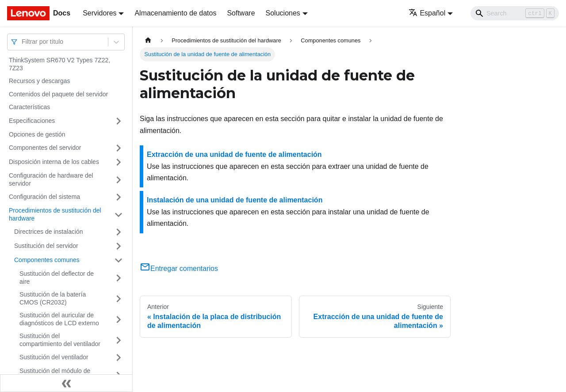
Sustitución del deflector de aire (57, 278)
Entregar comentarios (179, 268)
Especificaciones (32, 121)
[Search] (515, 13)
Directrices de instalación (49, 232)
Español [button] (427, 13)
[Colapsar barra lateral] (66, 383)
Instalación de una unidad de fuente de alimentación (235, 200)
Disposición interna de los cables (54, 162)
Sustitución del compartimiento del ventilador (60, 340)
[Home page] (148, 40)
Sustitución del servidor (46, 246)
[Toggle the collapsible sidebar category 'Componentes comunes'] (119, 260)
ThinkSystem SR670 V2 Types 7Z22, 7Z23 (59, 64)
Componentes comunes (47, 260)
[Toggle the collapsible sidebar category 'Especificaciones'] (119, 121)
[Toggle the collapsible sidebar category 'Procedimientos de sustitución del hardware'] (119, 215)
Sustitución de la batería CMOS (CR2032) (53, 298)
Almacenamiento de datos (175, 13)
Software (241, 13)
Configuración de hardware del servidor (51, 179)
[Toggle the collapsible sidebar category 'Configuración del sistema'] (119, 197)
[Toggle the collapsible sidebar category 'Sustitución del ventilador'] (119, 358)
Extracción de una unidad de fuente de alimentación (234, 154)
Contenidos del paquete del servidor (58, 94)
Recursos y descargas (40, 81)
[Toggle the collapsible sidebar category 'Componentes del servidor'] (119, 148)
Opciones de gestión (37, 134)
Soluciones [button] (283, 13)
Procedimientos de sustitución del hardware (55, 214)
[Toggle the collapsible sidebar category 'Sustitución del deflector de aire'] (119, 278)
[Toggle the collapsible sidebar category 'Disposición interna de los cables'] (119, 162)
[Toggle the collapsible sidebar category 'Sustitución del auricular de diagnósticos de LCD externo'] (119, 319)
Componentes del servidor (45, 148)
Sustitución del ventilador (54, 357)
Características (29, 107)
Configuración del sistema (44, 197)
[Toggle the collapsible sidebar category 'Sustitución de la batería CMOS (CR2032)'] (119, 299)
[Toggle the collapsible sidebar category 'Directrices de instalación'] (119, 232)
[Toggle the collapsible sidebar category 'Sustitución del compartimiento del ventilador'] (119, 340)
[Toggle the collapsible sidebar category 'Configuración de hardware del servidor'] (119, 180)
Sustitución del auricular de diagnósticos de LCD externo (59, 319)
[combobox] (23, 42)
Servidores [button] (99, 13)
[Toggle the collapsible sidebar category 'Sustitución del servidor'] (119, 246)
